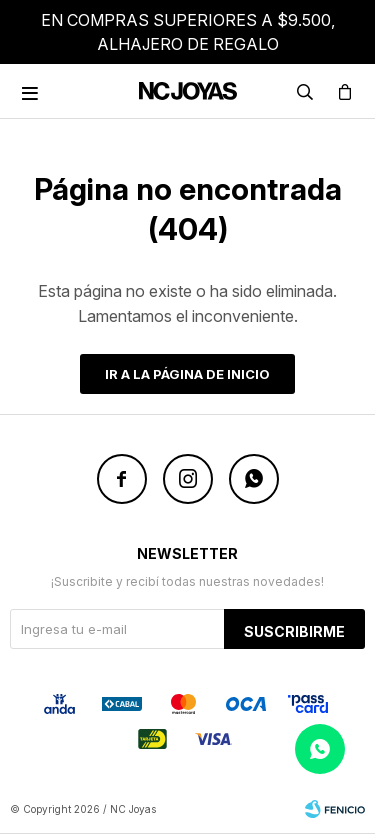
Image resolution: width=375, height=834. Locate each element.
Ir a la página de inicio (187, 374)
